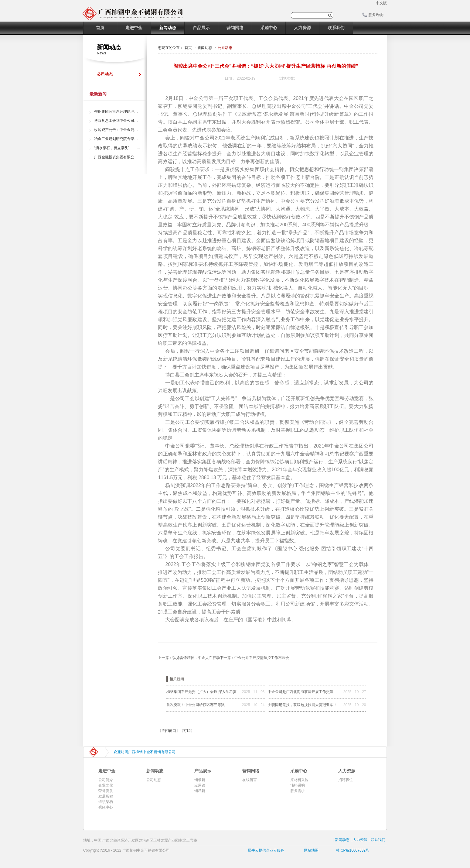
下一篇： (254, 658)
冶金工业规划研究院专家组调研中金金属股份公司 (134, 139)
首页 (100, 28)
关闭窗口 (169, 731)
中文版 (381, 3)
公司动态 (225, 48)
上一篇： (189, 658)
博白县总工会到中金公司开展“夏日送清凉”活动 (132, 121)
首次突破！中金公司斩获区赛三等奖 (196, 705)
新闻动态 (205, 48)
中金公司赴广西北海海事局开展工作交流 (301, 692)
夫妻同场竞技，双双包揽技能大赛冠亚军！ (302, 705)
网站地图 (310, 850)
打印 (187, 731)
